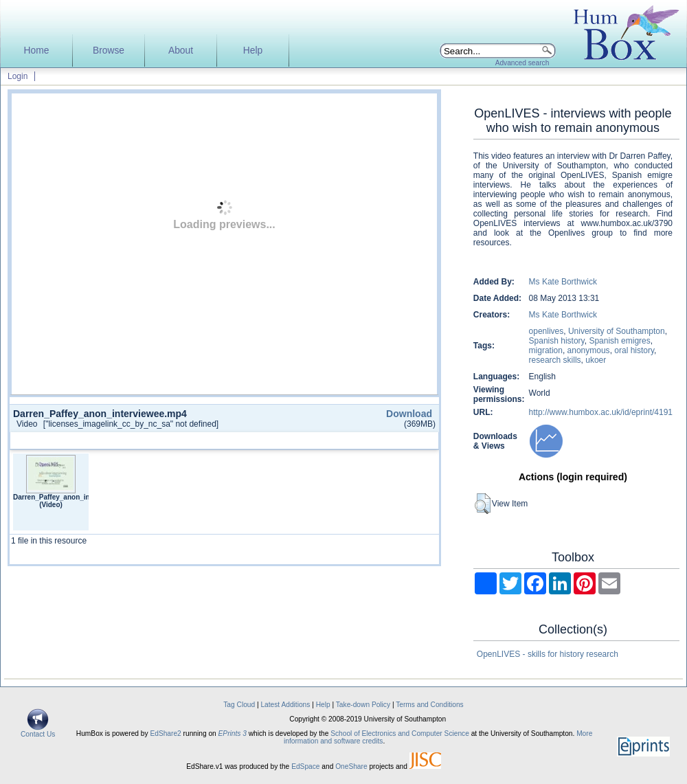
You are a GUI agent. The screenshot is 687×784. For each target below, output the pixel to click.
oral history (634, 350)
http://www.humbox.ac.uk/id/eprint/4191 (601, 412)
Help (253, 51)
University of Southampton (617, 331)
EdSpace (305, 766)
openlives (547, 331)
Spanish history (557, 341)
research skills (555, 360)
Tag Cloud (239, 705)
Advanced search (522, 63)
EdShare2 (165, 733)
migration (546, 350)
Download (409, 414)
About (181, 51)
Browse (109, 51)
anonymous (589, 350)
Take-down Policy (363, 705)
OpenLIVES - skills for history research (548, 654)
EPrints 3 (233, 733)
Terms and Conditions (430, 705)
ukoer (596, 360)
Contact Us (38, 731)
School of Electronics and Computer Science (400, 733)
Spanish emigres (619, 341)
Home (37, 51)
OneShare (351, 766)
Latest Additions (285, 705)
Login (18, 76)
